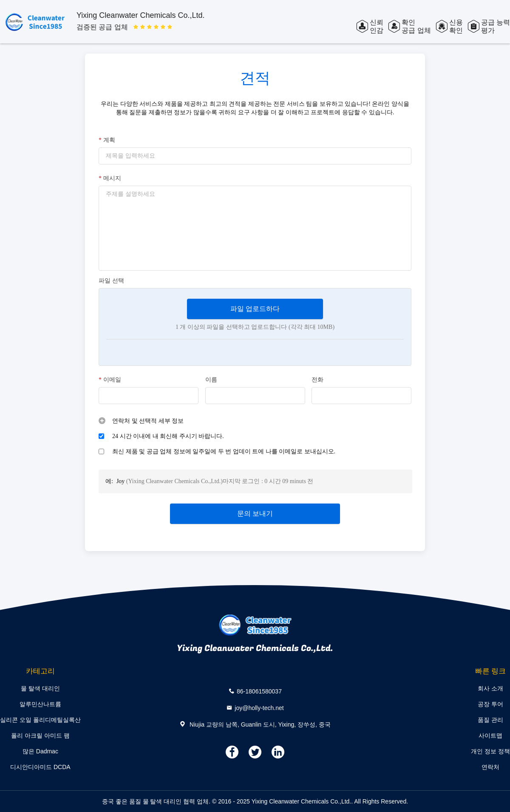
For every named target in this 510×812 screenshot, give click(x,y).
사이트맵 (490, 736)
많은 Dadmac (40, 751)
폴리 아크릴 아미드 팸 (40, 736)
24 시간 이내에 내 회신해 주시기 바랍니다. (168, 436)
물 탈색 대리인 (40, 688)
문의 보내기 (255, 514)
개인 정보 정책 (490, 751)
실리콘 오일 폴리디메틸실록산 (40, 720)
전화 (317, 380)
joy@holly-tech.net (259, 708)
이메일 (110, 380)
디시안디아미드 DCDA (40, 767)
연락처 (490, 767)
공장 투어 (490, 704)
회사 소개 (490, 688)
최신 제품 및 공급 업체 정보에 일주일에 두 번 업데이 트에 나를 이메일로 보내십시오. (224, 451)
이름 (211, 380)
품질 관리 (490, 720)
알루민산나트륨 (40, 704)
